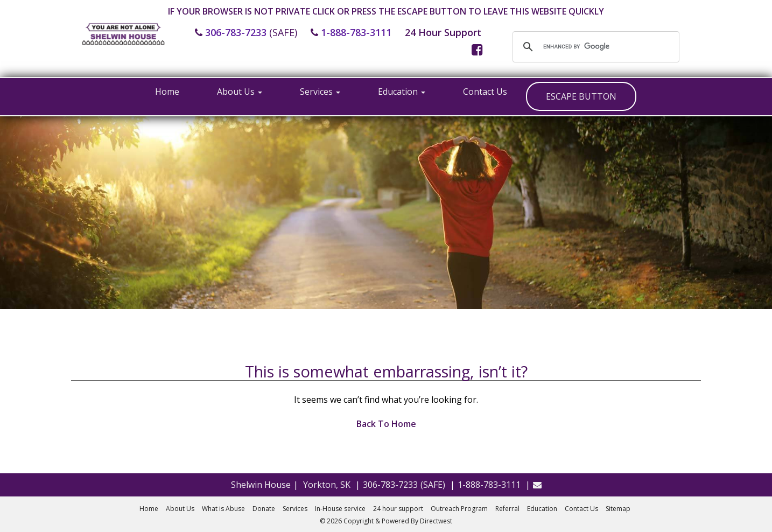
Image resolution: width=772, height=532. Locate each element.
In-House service (340, 509)
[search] (594, 47)
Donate (264, 509)
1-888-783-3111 (356, 32)
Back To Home (386, 424)
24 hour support (398, 509)
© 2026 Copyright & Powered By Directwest (386, 521)
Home (167, 92)
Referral (507, 509)
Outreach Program (459, 509)
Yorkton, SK (327, 485)
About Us (240, 92)
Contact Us (485, 92)
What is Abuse (223, 509)
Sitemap (618, 509)
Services (320, 92)
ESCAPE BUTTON (581, 96)
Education (402, 92)
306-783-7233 (236, 32)
